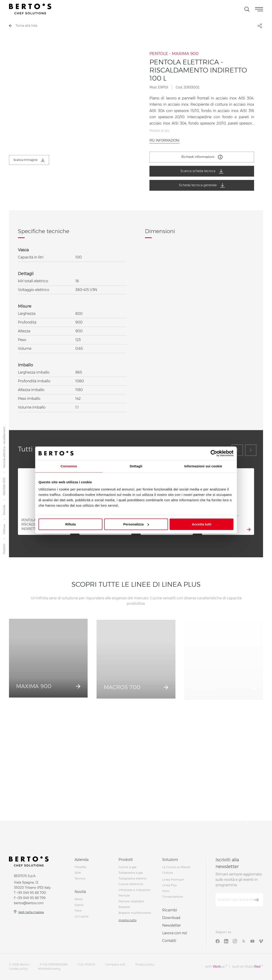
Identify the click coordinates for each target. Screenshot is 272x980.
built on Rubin (248, 966)
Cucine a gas (127, 867)
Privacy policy (145, 964)
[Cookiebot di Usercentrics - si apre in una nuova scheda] (214, 453)
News (79, 899)
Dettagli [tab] (136, 466)
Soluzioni (170, 860)
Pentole (4, 510)
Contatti (169, 941)
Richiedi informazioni (202, 157)
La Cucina (81, 916)
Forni (166, 891)
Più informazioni (164, 140)
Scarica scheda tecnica (202, 171)
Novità (80, 892)
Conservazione (173, 897)
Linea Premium (173, 879)
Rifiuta (70, 524)
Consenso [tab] (69, 466)
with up (216, 966)
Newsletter (172, 925)
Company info (115, 964)
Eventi (79, 905)
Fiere (78, 910)
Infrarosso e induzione (134, 890)
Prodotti (4, 549)
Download (171, 918)
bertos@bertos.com (29, 903)
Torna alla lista (23, 26)
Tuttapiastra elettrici (133, 878)
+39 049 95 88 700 (31, 893)
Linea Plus (169, 885)
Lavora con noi (175, 933)
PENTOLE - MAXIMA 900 (174, 54)
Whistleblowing (49, 969)
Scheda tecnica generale (202, 185)
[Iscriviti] (256, 900)
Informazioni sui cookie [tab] (203, 466)
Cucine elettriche (131, 884)
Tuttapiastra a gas (131, 873)
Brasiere (124, 907)
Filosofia (80, 867)
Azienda (82, 860)
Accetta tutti (202, 524)
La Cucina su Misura (176, 867)
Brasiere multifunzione (135, 913)
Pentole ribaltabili (131, 901)
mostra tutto (127, 920)
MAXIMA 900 (4, 487)
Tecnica (80, 878)
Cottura (4, 529)
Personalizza (136, 524)
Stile (78, 873)
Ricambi (170, 910)
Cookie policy (18, 969)
